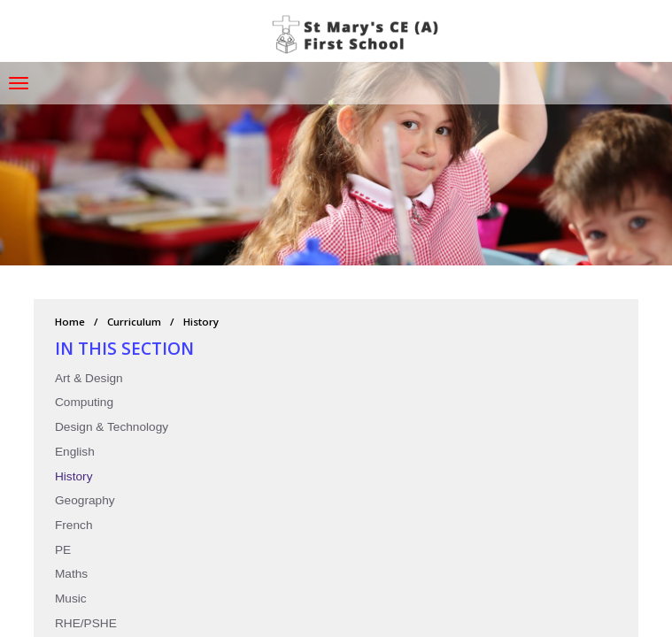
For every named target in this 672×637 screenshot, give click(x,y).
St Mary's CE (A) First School (359, 35)
